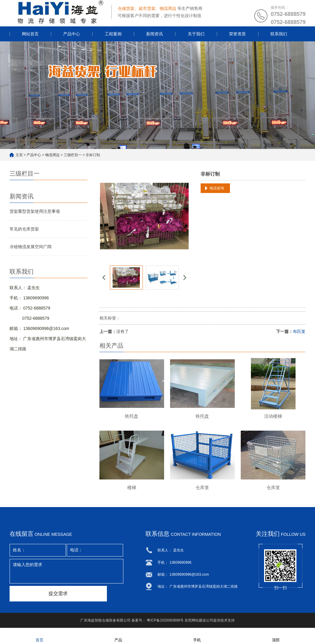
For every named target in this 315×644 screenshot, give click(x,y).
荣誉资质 (237, 34)
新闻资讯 (155, 34)
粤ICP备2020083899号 (165, 622)
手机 (197, 636)
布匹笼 (299, 331)
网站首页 (30, 34)
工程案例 (113, 34)
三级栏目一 (73, 155)
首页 (40, 636)
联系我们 (279, 34)
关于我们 (196, 34)
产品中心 (72, 34)
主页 (19, 155)
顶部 (276, 636)
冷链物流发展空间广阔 (31, 247)
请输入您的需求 (66, 572)
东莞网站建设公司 (199, 622)
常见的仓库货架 (24, 229)
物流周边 (52, 155)
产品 (118, 636)
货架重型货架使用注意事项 (35, 211)
